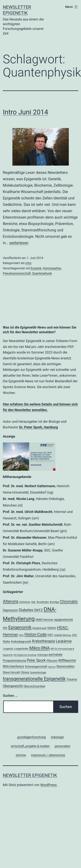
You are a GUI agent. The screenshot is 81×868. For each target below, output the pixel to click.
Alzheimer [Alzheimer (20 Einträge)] (25, 602)
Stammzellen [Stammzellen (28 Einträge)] (65, 666)
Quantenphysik (42, 273)
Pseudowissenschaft (17, 273)
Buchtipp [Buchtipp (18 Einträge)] (54, 602)
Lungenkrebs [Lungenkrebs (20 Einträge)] (21, 649)
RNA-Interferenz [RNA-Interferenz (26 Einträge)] (13, 666)
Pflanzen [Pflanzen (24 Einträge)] (52, 661)
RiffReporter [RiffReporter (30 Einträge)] (67, 660)
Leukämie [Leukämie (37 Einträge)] (64, 641)
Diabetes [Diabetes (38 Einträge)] (26, 610)
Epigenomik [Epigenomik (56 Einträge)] (20, 627)
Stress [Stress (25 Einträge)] (25, 672)
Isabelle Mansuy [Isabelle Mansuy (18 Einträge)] (62, 635)
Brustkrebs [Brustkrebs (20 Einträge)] (43, 602)
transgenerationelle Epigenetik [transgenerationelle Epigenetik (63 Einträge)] (34, 679)
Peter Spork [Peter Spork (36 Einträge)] (36, 660)
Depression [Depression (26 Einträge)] (10, 610)
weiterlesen (19, 243)
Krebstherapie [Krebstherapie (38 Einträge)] (44, 641)
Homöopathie (52, 268)
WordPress (48, 785)
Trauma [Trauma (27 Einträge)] (72, 679)
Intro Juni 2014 (25, 112)
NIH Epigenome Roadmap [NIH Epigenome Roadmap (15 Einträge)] (25, 655)
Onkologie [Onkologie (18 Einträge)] (43, 655)
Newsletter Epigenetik (30, 775)
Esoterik (36, 268)
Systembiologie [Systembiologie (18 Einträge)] (38, 672)
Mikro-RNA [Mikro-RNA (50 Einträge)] (39, 648)
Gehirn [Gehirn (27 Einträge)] (52, 628)
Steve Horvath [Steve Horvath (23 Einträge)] (12, 672)
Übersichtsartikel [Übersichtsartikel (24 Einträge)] (34, 686)
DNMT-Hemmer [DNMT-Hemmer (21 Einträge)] (44, 620)
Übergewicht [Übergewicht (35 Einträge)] (13, 686)
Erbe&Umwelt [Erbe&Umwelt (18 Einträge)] (39, 628)
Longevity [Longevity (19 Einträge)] (8, 649)
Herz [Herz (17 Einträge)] (21, 635)
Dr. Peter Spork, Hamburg (39, 427)
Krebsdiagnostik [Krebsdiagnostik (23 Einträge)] (21, 642)
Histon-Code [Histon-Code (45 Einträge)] (36, 634)
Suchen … (10, 696)
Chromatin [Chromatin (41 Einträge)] (69, 601)
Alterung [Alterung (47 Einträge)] (11, 601)
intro (28, 263)
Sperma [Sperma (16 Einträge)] (52, 667)
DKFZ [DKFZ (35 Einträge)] (38, 610)
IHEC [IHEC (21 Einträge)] (50, 635)
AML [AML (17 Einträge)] (34, 602)
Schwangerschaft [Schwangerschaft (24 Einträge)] (36, 667)
